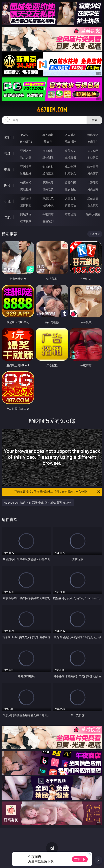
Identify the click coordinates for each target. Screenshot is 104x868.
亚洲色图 (48, 183)
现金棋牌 (70, 141)
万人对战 (70, 135)
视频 (7, 154)
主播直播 (70, 157)
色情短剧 (48, 221)
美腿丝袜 (26, 189)
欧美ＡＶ (70, 151)
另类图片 (93, 189)
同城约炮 (26, 214)
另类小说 (48, 205)
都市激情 (26, 198)
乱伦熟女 (70, 173)
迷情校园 (26, 205)
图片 (7, 185)
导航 (7, 217)
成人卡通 (70, 167)
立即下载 (80, 859)
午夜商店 (48, 214)
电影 (7, 169)
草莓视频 (70, 214)
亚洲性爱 (26, 167)
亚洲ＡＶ (26, 151)
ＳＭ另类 (93, 157)
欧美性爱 (93, 167)
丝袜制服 (48, 157)
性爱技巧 (93, 205)
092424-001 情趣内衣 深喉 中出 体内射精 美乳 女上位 (38, 503)
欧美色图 (70, 183)
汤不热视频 (93, 214)
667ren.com (52, 110)
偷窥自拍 (26, 183)
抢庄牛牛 (93, 141)
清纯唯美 (48, 189)
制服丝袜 (26, 173)
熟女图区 (70, 189)
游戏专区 (93, 135)
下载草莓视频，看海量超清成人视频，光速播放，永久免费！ (57, 492)
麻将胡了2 (26, 141)
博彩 (7, 138)
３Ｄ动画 (93, 151)
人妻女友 (70, 198)
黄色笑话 (70, 205)
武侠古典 (93, 198)
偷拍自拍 (48, 167)
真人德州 (48, 135)
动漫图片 (93, 183)
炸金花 (48, 141)
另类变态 (93, 173)
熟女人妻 (26, 157)
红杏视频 (26, 221)
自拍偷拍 (48, 151)
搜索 (94, 120)
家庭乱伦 (48, 198)
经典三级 (48, 173)
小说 (7, 201)
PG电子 (26, 135)
